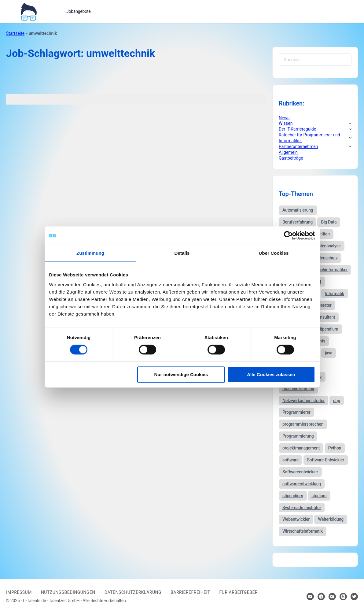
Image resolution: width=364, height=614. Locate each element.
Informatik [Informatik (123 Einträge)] (334, 294)
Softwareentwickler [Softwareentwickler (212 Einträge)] (300, 472)
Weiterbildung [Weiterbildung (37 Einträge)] (331, 519)
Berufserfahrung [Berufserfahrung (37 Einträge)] (298, 222)
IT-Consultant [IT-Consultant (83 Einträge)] (323, 317)
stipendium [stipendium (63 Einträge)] (293, 496)
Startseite (15, 33)
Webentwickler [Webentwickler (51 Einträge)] (296, 519)
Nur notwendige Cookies (181, 374)
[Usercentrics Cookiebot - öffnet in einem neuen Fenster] (288, 235)
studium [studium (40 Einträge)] (319, 496)
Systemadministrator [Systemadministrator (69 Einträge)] (302, 508)
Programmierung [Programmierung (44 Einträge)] (298, 436)
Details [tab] (182, 253)
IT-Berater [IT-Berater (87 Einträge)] (323, 305)
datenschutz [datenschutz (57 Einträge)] (326, 258)
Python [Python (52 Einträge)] (335, 448)
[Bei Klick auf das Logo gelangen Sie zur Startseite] (29, 11)
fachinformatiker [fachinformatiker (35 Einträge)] (332, 270)
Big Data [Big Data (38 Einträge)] (329, 222)
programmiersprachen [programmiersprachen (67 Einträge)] (303, 424)
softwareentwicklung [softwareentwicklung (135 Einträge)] (302, 484)
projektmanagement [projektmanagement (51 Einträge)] (301, 448)
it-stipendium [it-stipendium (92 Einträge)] (326, 329)
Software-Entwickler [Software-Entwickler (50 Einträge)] (326, 460)
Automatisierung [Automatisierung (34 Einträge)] (298, 210)
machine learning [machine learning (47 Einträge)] (298, 389)
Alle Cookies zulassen (271, 374)
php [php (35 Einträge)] (337, 401)
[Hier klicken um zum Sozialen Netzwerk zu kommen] (321, 597)
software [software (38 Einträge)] (290, 460)
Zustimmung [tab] (90, 253)
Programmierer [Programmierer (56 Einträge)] (296, 412)
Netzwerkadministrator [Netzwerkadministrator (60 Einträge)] (303, 401)
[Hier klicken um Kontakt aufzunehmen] (310, 597)
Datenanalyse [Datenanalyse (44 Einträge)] (328, 246)
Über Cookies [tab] (274, 253)
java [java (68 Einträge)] (329, 353)
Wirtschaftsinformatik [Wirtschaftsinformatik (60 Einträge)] (303, 531)
